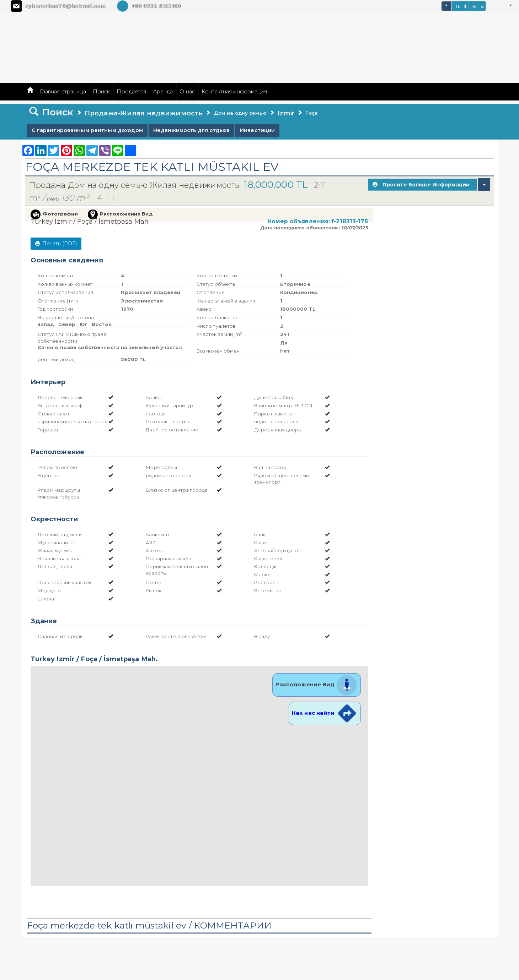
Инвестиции (257, 130)
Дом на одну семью (240, 113)
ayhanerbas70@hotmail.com (65, 6)
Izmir (286, 113)
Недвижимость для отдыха (191, 130)
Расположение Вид (317, 684)
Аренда (163, 92)
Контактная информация (234, 92)
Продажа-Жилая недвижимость (144, 113)
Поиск (101, 92)
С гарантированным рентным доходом (87, 130)
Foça (312, 113)
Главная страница (63, 92)
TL (458, 6)
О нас (187, 92)
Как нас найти (325, 713)
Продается (131, 92)
